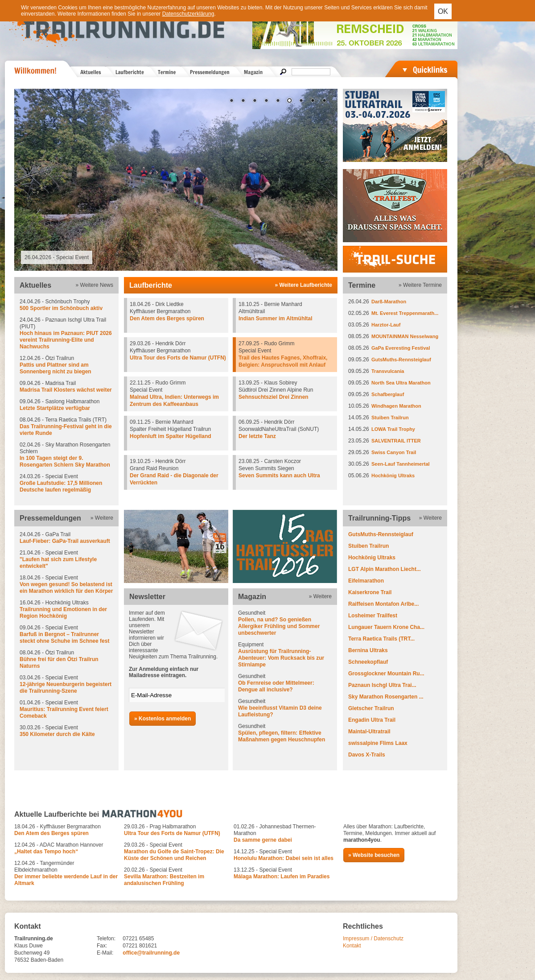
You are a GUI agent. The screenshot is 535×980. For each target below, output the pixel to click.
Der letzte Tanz (257, 436)
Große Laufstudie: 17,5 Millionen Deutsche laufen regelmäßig (61, 486)
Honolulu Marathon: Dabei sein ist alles (284, 858)
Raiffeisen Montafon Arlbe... (383, 604)
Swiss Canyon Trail (394, 452)
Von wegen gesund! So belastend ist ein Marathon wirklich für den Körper (66, 588)
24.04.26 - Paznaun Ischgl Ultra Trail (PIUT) (66, 333)
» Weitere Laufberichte (304, 285)
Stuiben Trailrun (390, 418)
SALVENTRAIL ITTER (396, 441)
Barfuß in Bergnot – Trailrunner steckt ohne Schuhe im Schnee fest (64, 638)
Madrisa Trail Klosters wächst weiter (66, 390)
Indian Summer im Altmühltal (276, 318)
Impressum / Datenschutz (373, 939)
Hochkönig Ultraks (393, 476)
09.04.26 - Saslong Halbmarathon (66, 405)
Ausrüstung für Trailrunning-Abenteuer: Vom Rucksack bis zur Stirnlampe (281, 658)
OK (443, 11)
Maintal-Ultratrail (369, 732)
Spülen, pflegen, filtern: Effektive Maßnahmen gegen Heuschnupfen (282, 736)
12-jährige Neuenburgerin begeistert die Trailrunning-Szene (66, 688)
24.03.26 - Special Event (66, 483)
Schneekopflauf (368, 662)
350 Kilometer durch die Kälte (57, 734)
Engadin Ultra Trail (372, 720)
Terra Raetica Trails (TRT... (381, 639)
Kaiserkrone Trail (370, 592)
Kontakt (352, 946)
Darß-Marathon (389, 302)
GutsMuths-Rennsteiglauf (401, 360)
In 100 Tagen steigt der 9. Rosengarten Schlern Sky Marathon (65, 461)
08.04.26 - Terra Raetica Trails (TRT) (66, 427)
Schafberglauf (388, 394)
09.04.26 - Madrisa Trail (66, 387)
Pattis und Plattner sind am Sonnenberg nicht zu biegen (56, 368)
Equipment (285, 655)
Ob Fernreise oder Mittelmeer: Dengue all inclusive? (276, 686)
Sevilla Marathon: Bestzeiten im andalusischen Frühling (164, 880)
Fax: (102, 946)
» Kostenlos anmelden (163, 719)
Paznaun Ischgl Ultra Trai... (382, 685)
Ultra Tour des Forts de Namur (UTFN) (178, 358)
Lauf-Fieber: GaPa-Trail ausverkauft (65, 541)
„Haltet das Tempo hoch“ (46, 852)
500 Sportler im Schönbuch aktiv (61, 308)
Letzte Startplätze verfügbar (55, 408)
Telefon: (106, 939)
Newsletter (147, 597)
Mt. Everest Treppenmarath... (405, 313)
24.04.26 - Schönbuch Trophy (66, 305)
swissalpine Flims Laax (378, 743)
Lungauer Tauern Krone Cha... (386, 627)
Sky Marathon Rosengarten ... (386, 697)
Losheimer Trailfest (373, 616)
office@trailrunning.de (151, 953)
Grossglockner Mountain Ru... (386, 674)
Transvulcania (388, 371)
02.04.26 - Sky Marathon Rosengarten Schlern (66, 455)
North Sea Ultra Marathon (401, 383)
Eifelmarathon (366, 581)
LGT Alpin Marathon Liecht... (385, 569)
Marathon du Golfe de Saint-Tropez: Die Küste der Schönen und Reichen (174, 855)
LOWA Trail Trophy (393, 429)
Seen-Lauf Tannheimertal (401, 464)
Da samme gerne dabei (263, 840)
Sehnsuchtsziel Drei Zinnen (274, 397)
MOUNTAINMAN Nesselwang (405, 336)
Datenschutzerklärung (188, 14)
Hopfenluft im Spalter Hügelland (171, 436)
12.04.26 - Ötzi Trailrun (66, 365)
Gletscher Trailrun (371, 708)
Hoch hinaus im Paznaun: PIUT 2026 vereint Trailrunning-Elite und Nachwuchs (66, 340)
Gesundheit (285, 623)
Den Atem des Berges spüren (167, 318)
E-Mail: (105, 953)
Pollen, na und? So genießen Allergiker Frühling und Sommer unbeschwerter (279, 626)
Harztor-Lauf (386, 325)
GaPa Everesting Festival (401, 348)
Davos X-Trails (367, 755)
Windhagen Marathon (396, 406)
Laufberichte (151, 285)
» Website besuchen (374, 855)
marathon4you (362, 840)
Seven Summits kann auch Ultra (279, 476)
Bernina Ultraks (368, 650)
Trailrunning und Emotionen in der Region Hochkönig (63, 613)
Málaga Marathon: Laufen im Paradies (282, 877)
